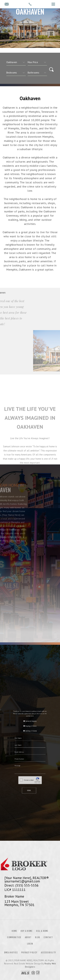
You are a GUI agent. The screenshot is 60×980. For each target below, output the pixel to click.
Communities (14, 937)
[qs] (37, 62)
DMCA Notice (11, 953)
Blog (38, 937)
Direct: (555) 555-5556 (22, 885)
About (28, 937)
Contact (48, 937)
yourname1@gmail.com (22, 881)
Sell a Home (42, 931)
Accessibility (48, 953)
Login (30, 944)
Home (14, 931)
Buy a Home (26, 931)
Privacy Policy (29, 953)
